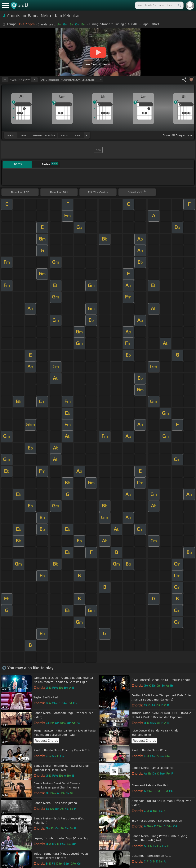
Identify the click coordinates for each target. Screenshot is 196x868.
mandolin (51, 135)
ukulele (37, 135)
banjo (64, 135)
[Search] (179, 5)
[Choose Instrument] (87, 135)
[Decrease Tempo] (5, 80)
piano (24, 135)
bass (78, 135)
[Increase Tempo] (34, 80)
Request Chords (46, 741)
